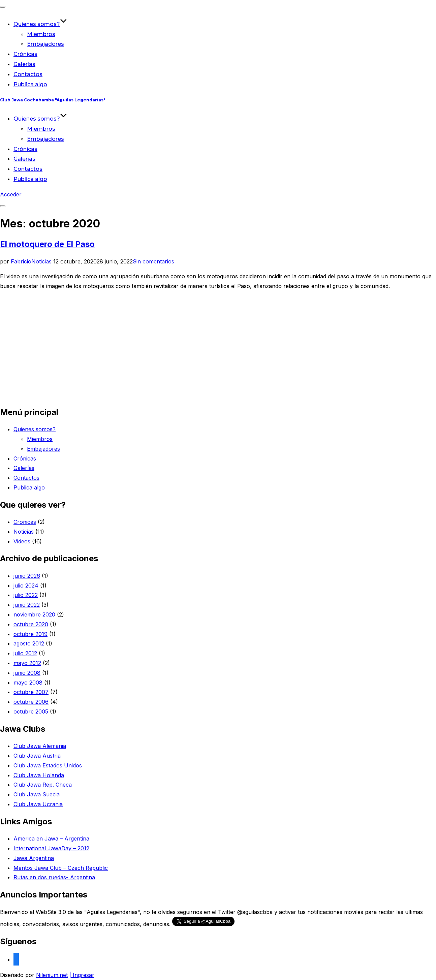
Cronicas (25, 522)
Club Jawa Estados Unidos (48, 765)
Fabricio (21, 261)
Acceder (11, 194)
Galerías (24, 64)
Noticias (41, 261)
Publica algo (30, 84)
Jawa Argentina (34, 858)
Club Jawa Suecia (37, 794)
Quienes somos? (40, 24)
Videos (22, 541)
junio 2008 (27, 673)
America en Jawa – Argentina (51, 839)
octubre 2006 (31, 702)
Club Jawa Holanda (39, 775)
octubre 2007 (31, 692)
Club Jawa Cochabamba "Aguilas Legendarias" (53, 100)
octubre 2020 (31, 624)
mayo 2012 (27, 663)
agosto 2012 (29, 643)
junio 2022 (27, 605)
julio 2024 (26, 586)
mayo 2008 (28, 683)
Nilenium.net (52, 975)
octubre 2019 (30, 634)
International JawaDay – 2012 (51, 848)
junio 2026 (27, 576)
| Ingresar (82, 975)
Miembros (41, 34)
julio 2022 (26, 595)
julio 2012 (25, 653)
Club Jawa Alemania (40, 746)
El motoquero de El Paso (47, 244)
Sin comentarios (153, 261)
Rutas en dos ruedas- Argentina (54, 877)
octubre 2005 (31, 712)
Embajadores (45, 44)
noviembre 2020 (34, 614)
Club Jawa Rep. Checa (43, 785)
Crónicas (25, 54)
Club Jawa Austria (37, 756)
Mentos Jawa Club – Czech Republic (61, 868)
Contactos (28, 74)
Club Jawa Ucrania (38, 804)
